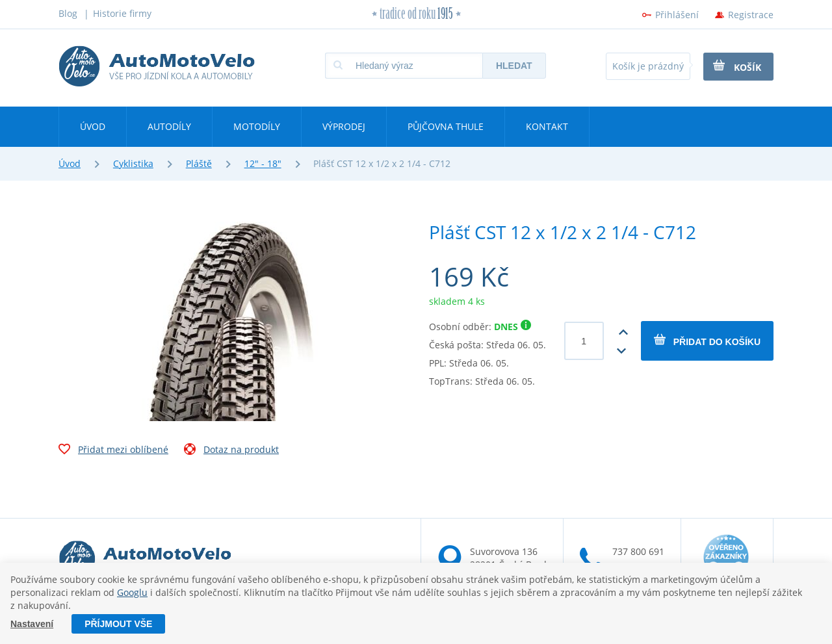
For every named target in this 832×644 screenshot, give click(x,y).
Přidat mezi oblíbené (113, 451)
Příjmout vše (118, 624)
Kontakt (547, 126)
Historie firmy (122, 13)
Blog (68, 13)
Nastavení (32, 624)
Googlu (132, 592)
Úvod (93, 126)
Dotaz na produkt (231, 451)
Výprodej (344, 126)
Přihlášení (677, 15)
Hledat (514, 66)
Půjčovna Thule (446, 126)
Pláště (199, 163)
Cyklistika (133, 163)
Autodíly (169, 126)
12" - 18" (263, 163)
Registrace (751, 15)
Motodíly (257, 126)
